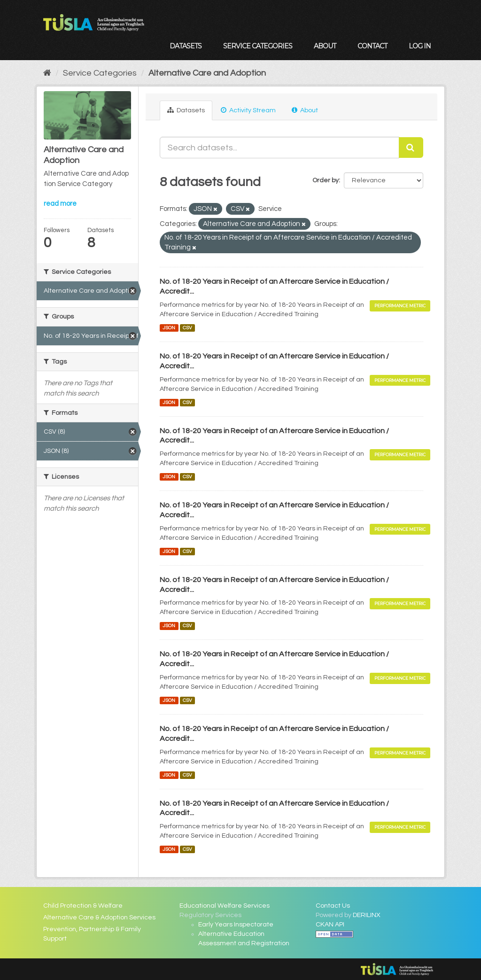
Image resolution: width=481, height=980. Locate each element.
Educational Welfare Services (225, 906)
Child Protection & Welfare (83, 906)
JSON (169, 328)
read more (60, 204)
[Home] (47, 73)
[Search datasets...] (279, 148)
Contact (372, 46)
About (325, 46)
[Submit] (411, 148)
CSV (187, 328)
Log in (420, 46)
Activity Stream (248, 110)
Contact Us (333, 906)
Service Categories (258, 46)
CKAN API (330, 925)
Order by (326, 180)
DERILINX (367, 915)
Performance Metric (400, 306)
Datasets (186, 46)
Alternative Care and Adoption (207, 73)
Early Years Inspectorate (236, 925)
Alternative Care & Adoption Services (99, 918)
